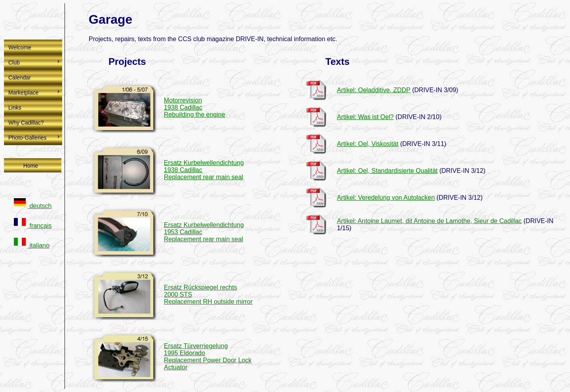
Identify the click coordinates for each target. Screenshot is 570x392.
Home (31, 166)
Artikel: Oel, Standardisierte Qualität (387, 171)
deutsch (33, 206)
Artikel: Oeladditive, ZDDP (374, 90)
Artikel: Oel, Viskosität (368, 144)
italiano (32, 245)
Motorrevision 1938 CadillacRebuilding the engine (195, 107)
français (33, 226)
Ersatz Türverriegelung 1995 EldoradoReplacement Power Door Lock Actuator (208, 357)
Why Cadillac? (26, 123)
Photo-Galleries (28, 138)
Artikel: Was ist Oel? (365, 117)
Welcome (20, 47)
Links (15, 108)
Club (14, 62)
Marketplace (23, 93)
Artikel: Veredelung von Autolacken (386, 198)
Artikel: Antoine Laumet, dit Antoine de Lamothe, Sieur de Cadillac (429, 221)
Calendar (20, 78)
